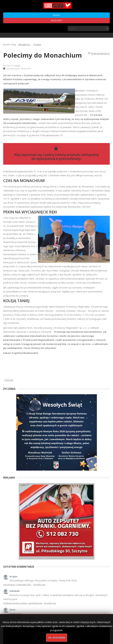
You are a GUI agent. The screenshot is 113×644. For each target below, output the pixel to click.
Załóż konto (56, 21)
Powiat (17, 65)
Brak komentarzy (100, 53)
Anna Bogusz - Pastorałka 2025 (17, 585)
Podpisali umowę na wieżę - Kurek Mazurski (23, 603)
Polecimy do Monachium (43, 55)
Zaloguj (56, 15)
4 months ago (39, 585)
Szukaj (107, 28)
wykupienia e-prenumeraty (59, 159)
